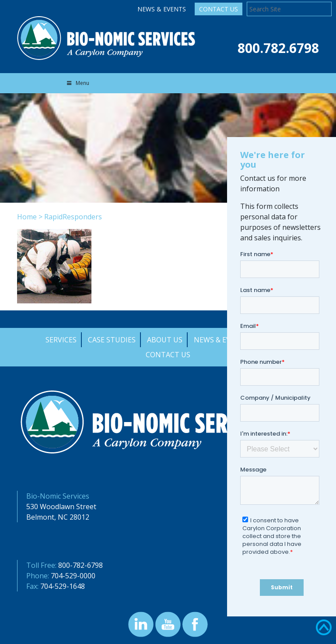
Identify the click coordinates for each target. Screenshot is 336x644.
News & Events (162, 9)
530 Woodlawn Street (61, 507)
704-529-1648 (63, 586)
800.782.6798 (278, 48)
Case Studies (112, 340)
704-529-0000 (73, 576)
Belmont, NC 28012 (58, 517)
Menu (77, 83)
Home (27, 217)
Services (61, 340)
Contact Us (219, 9)
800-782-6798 (80, 565)
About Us (165, 340)
